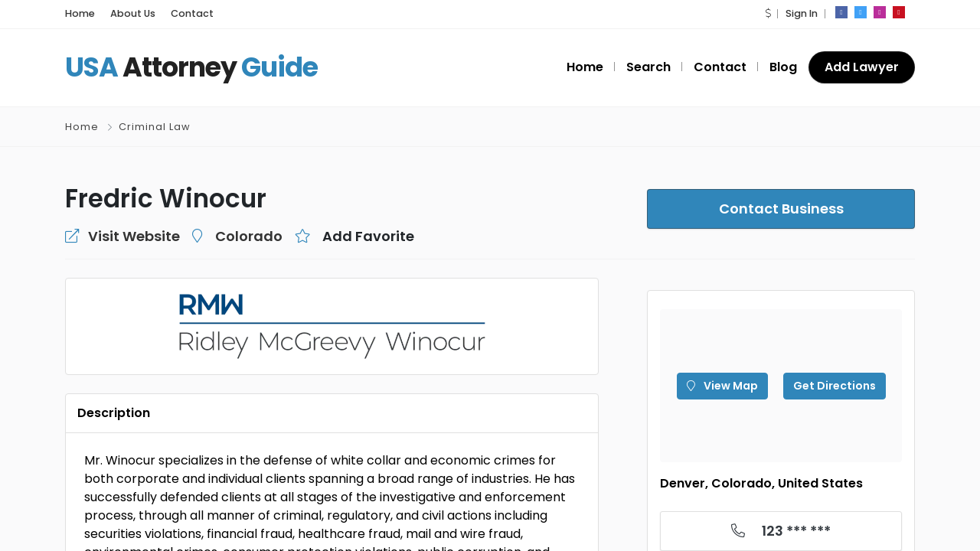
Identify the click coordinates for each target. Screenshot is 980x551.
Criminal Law (155, 127)
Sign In (802, 13)
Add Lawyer (862, 67)
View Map (722, 386)
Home (80, 13)
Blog (783, 67)
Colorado (249, 236)
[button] (768, 13)
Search (648, 67)
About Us (133, 13)
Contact (192, 13)
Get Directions (835, 386)
